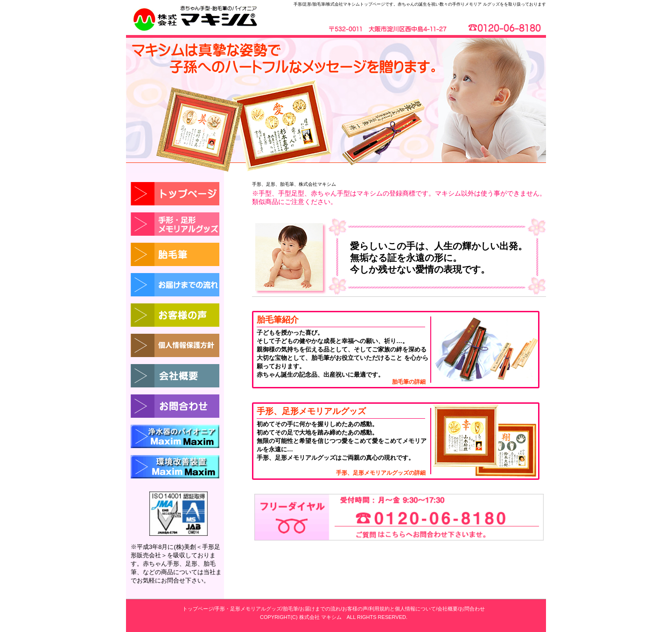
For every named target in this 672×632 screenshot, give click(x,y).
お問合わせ (472, 609)
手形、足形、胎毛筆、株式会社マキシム (294, 184)
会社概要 (448, 609)
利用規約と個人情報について (402, 609)
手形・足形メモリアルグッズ (248, 609)
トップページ (198, 609)
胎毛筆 (290, 609)
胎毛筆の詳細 (409, 382)
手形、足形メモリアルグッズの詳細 (381, 473)
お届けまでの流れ (320, 609)
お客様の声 (355, 609)
